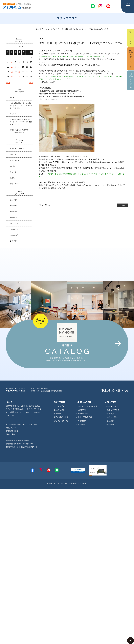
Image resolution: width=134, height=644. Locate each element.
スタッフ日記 (15, 160)
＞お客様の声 (81, 421)
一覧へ (122, 205)
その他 (12, 166)
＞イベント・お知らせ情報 (87, 406)
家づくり (13, 172)
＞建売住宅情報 (82, 414)
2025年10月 (14, 235)
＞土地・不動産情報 (84, 417)
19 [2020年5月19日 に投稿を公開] (12, 72)
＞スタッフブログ (112, 410)
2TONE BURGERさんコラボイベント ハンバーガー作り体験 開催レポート (22, 122)
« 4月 (8, 83)
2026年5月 (14, 200)
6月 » (31, 83)
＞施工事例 (80, 425)
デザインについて (61, 421)
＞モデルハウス (111, 406)
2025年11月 (14, 229)
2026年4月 (14, 206)
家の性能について (61, 414)
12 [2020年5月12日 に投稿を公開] (12, 67)
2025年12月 (14, 223)
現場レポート (15, 184)
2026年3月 (14, 212)
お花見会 (13, 114)
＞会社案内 (110, 421)
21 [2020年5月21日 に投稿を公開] (19, 72)
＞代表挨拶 (110, 414)
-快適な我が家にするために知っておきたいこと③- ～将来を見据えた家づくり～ (21, 106)
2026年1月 (14, 218)
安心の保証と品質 (61, 417)
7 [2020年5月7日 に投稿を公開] (19, 62)
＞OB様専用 (81, 410)
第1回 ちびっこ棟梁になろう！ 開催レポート (20, 131)
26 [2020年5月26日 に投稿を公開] (12, 77)
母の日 (12, 98)
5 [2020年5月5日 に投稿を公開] (12, 62)
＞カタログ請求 (111, 417)
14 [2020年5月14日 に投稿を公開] (19, 67)
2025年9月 (14, 241)
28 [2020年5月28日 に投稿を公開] (19, 77)
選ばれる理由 (59, 410)
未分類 (12, 178)
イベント (13, 154)
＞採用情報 (110, 425)
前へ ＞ (48, 205)
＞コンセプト (59, 406)
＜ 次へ (40, 205)
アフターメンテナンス (18, 149)
